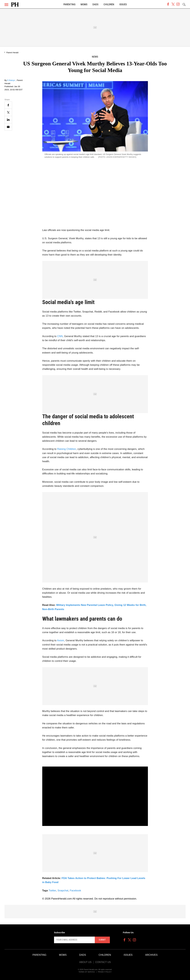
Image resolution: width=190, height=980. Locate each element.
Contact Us (103, 962)
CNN (60, 336)
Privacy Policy (105, 972)
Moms (84, 4)
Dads (95, 4)
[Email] (8, 127)
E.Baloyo (11, 80)
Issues (123, 4)
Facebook (75, 891)
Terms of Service (87, 972)
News (95, 57)
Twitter (52, 891)
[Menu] (6, 5)
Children (109, 4)
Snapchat (63, 891)
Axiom (61, 640)
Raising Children (67, 449)
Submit (102, 940)
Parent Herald (12, 53)
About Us (85, 962)
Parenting (69, 4)
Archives (151, 955)
